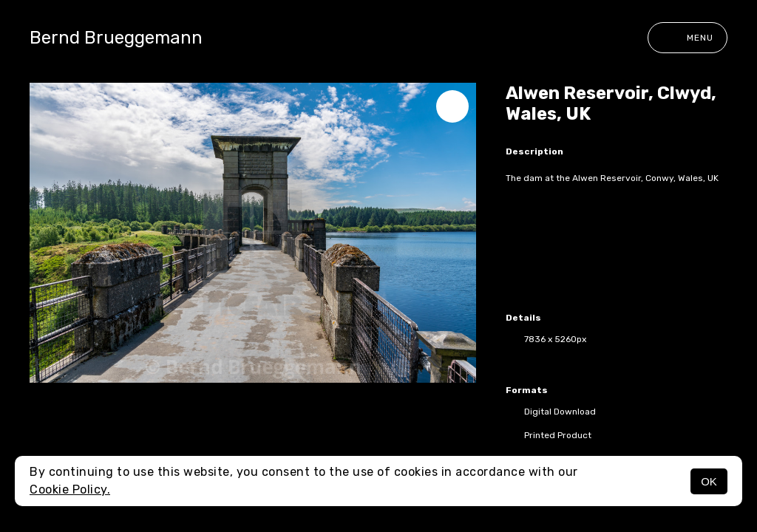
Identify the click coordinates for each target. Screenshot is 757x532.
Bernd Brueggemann (116, 38)
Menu (688, 38)
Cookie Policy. (70, 490)
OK (709, 481)
